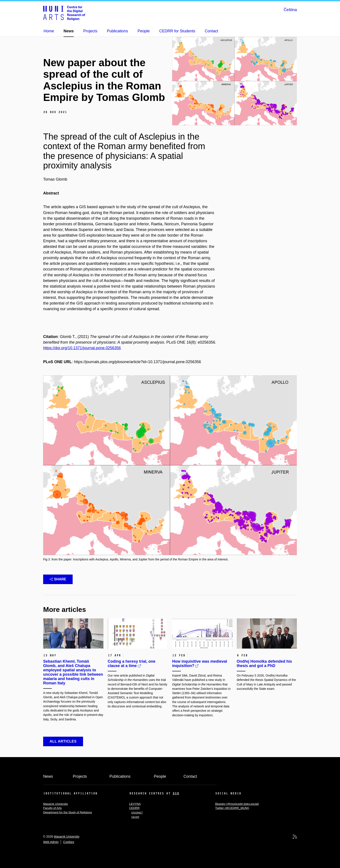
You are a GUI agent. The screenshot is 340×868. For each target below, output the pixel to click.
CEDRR (134, 808)
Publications (120, 776)
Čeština (290, 10)
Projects (80, 776)
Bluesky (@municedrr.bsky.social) (237, 804)
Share (58, 579)
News (48, 776)
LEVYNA (135, 804)
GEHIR (135, 817)
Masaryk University (56, 804)
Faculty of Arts (52, 808)
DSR (176, 793)
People (160, 776)
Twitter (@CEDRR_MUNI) (232, 808)
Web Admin (51, 842)
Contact (190, 776)
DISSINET (137, 813)
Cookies (69, 842)
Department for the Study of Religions (68, 812)
